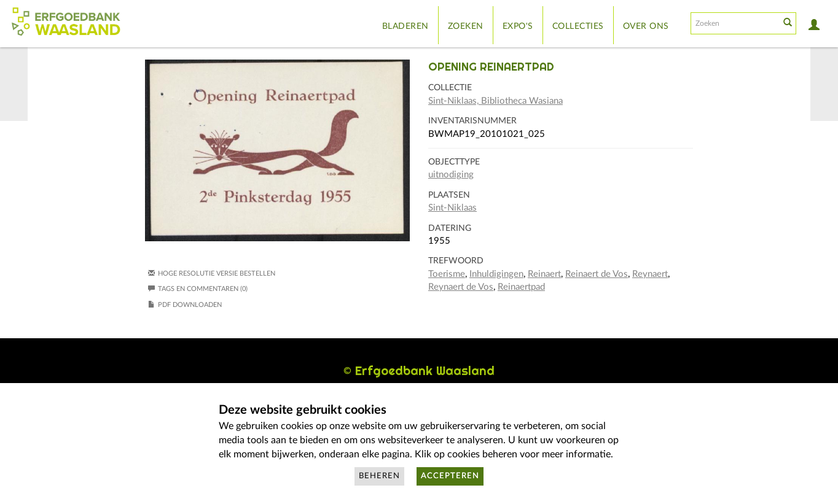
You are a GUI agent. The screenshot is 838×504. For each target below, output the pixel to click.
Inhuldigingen (496, 274)
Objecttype (454, 162)
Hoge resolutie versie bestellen (217, 273)
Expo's (518, 26)
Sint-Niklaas (452, 208)
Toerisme (447, 274)
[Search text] (734, 23)
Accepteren (450, 476)
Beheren (379, 476)
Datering (450, 228)
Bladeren (405, 26)
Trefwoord (456, 261)
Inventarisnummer (472, 121)
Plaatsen (449, 195)
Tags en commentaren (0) (198, 289)
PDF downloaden (190, 305)
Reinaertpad (521, 287)
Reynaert (650, 274)
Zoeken (466, 26)
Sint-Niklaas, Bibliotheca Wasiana (495, 101)
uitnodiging (451, 175)
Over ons (646, 26)
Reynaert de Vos (461, 287)
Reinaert (544, 274)
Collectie (450, 88)
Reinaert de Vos (597, 274)
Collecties (578, 26)
